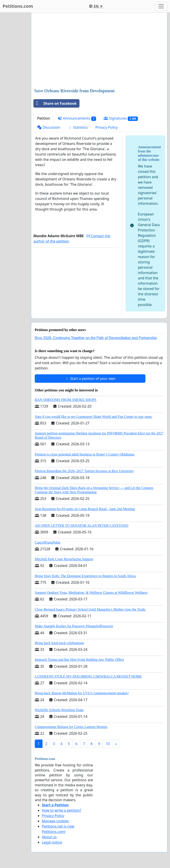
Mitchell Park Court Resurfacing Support (64, 559)
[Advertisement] (99, 51)
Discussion (49, 127)
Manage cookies (55, 821)
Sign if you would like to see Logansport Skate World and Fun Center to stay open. (94, 417)
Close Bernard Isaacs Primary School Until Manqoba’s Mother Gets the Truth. (90, 609)
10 (108, 744)
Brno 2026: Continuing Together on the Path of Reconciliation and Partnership (96, 338)
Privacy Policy (107, 127)
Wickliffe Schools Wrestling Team (59, 710)
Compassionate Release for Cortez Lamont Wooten (71, 727)
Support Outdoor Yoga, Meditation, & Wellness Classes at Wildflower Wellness (91, 593)
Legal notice (52, 842)
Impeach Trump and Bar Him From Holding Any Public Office (79, 660)
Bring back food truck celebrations (59, 643)
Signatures (121, 118)
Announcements (77, 118)
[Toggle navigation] (161, 6)
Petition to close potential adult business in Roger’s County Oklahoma (85, 454)
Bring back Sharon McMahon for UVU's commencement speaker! (82, 693)
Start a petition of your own (90, 379)
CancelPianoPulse (48, 542)
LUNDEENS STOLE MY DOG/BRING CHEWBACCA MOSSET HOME (88, 676)
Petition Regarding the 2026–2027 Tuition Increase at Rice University (84, 471)
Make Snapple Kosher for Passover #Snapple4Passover (74, 626)
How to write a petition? (62, 810)
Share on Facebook (55, 103)
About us (49, 837)
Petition (44, 118)
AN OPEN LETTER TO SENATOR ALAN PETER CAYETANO (82, 526)
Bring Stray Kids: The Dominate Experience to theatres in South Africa (85, 576)
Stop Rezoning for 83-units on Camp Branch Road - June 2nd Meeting (85, 509)
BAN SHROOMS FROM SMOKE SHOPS (66, 400)
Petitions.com (18, 6)
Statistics (78, 127)
